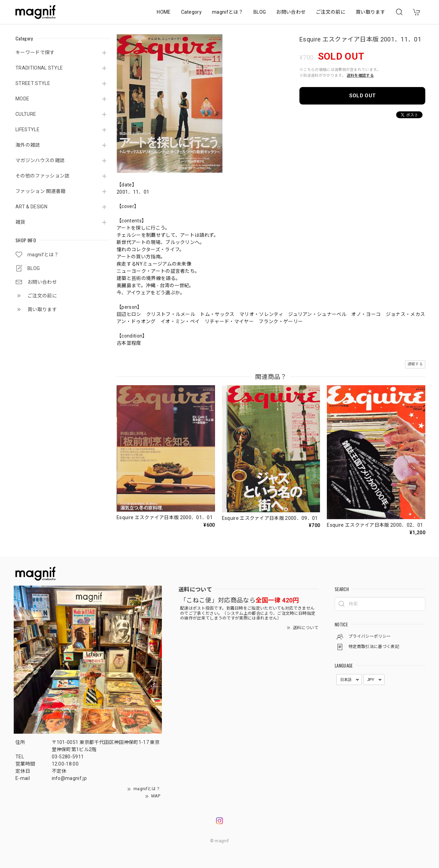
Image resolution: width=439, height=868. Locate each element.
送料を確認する (360, 76)
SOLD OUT (363, 96)
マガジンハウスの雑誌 (40, 160)
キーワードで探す (35, 52)
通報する (415, 364)
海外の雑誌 (28, 145)
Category (192, 12)
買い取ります (370, 12)
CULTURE (26, 114)
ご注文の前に (331, 12)
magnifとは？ (228, 12)
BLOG (260, 12)
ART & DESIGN (31, 207)
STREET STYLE (33, 83)
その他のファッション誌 (43, 176)
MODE (22, 99)
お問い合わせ (291, 12)
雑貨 (20, 222)
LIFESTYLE (27, 130)
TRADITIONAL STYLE (39, 68)
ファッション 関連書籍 (41, 191)
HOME (164, 12)
